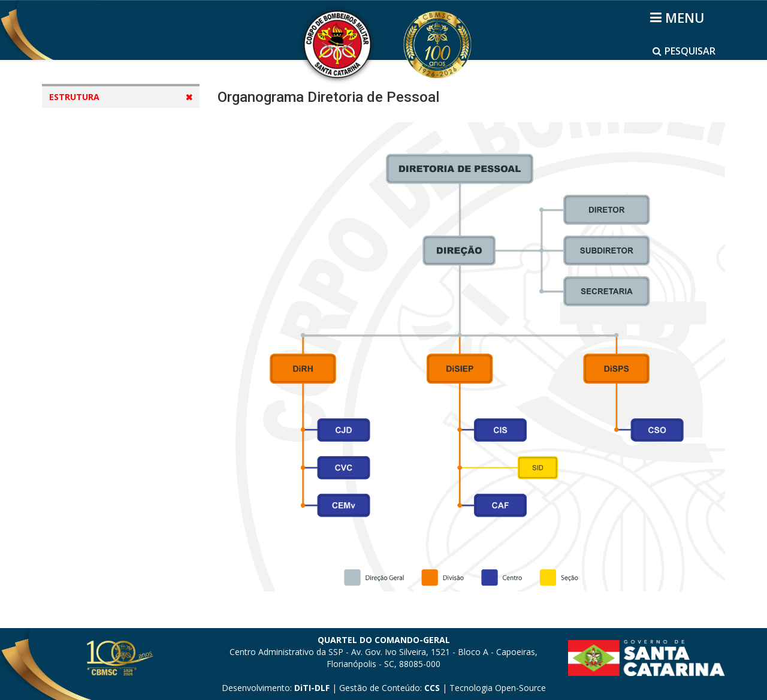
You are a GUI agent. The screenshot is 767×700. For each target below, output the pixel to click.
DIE (80, 170)
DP (79, 193)
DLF (81, 215)
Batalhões (82, 329)
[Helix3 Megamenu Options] (679, 17)
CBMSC (88, 147)
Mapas (75, 261)
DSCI (83, 238)
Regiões (77, 307)
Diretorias (82, 284)
